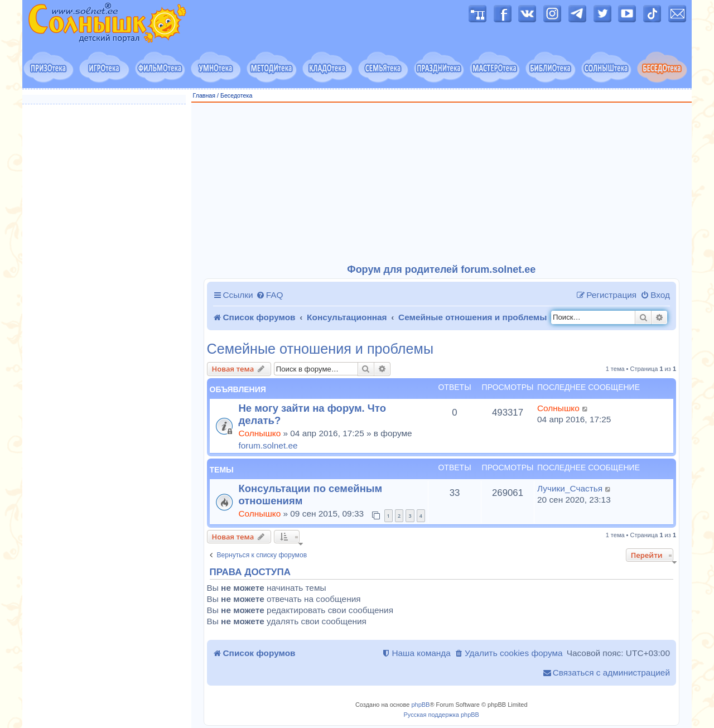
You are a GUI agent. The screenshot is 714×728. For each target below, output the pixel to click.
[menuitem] (270, 295)
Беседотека (236, 95)
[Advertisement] (442, 184)
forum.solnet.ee (268, 445)
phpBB (420, 705)
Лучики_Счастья (570, 488)
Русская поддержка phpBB (442, 715)
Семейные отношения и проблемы (320, 349)
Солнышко (260, 433)
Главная (204, 95)
